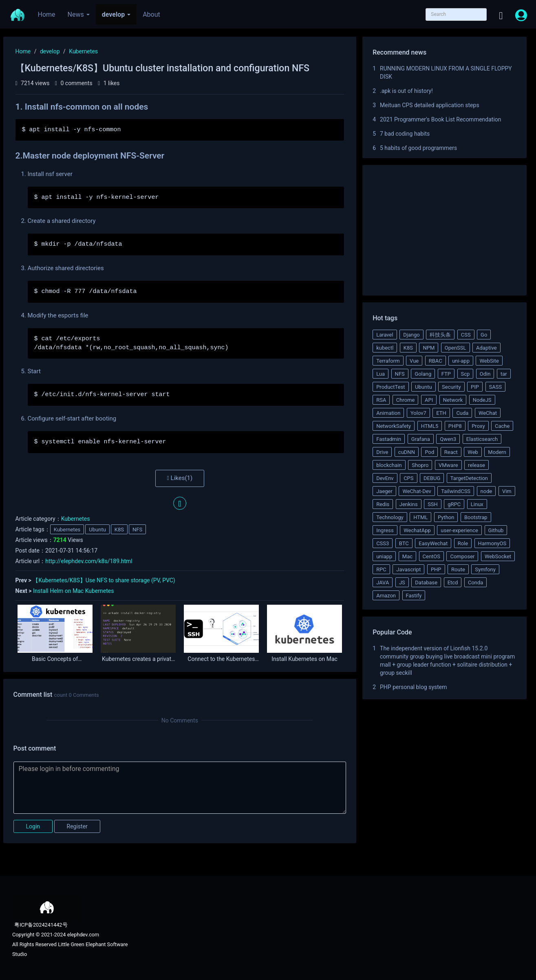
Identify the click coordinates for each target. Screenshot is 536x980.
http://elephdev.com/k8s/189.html (89, 561)
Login (33, 826)
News (79, 14)
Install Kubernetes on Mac (304, 659)
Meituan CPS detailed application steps (430, 105)
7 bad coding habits (405, 134)
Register (77, 826)
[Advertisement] (444, 231)
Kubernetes (83, 51)
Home (47, 14)
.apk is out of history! (406, 91)
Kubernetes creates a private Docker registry (138, 659)
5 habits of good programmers (418, 148)
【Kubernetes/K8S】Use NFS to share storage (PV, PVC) (104, 580)
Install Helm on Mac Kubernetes (73, 591)
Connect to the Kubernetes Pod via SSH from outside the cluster (221, 659)
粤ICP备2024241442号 (40, 925)
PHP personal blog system (414, 687)
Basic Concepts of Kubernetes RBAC (55, 659)
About (151, 14)
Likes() (180, 478)
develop (116, 14)
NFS (137, 530)
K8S (119, 530)
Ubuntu (97, 530)
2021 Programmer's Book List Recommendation (441, 119)
